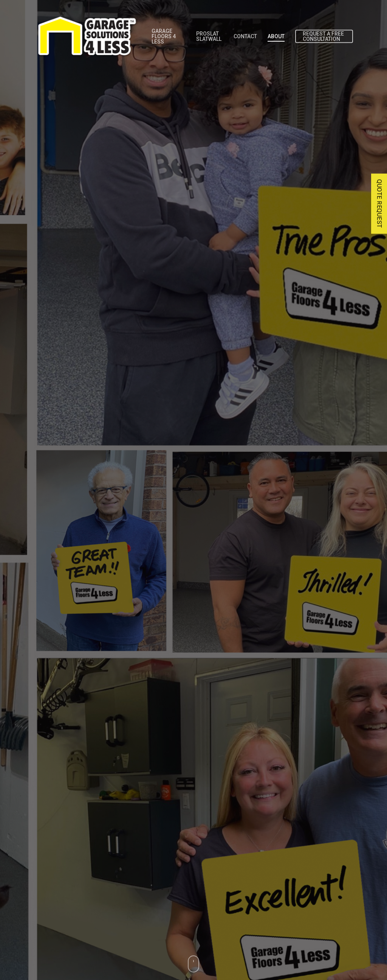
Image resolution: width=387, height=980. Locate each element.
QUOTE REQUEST (379, 204)
